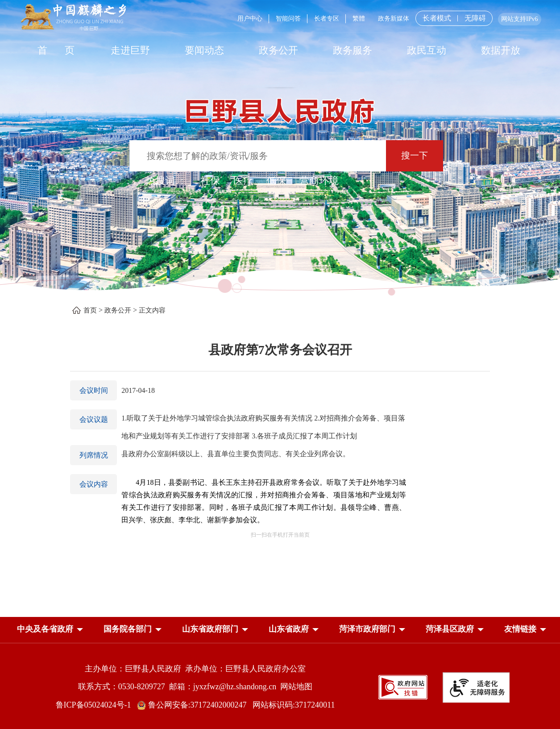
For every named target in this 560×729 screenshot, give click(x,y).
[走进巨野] (130, 50)
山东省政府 (289, 629)
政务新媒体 (394, 19)
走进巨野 (130, 50)
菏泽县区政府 (450, 629)
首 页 (56, 50)
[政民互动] (427, 50)
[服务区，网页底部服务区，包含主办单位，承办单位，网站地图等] (280, 680)
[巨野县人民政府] (280, 106)
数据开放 (501, 50)
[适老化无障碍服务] (476, 687)
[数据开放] (501, 50)
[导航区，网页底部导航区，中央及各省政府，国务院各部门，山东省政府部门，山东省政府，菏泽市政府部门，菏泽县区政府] (280, 630)
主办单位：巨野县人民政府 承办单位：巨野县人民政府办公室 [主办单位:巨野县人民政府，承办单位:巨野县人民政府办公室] (195, 669)
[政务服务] (353, 50)
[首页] (56, 50)
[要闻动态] (204, 50)
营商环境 (319, 181)
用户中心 (250, 19)
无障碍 (475, 18)
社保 (210, 181)
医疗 (243, 181)
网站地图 (296, 687)
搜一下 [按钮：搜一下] (415, 155)
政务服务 (353, 50)
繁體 (359, 19)
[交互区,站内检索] (280, 157)
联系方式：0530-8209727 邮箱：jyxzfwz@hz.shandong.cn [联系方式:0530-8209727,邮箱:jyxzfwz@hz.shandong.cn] (179, 687)
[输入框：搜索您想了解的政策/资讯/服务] (258, 156)
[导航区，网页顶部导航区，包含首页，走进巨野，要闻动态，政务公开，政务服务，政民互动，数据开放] (280, 50)
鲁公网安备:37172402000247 (195, 705)
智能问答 (288, 19)
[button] (45, 631)
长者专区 (327, 19)
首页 (90, 310)
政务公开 (278, 50)
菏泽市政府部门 (367, 629)
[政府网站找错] (403, 686)
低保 (276, 181)
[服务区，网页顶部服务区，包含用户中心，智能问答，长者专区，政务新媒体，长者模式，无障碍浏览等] (386, 18)
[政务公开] (278, 50)
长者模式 (437, 18)
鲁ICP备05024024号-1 (95, 705)
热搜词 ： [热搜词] (166, 181)
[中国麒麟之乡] (73, 18)
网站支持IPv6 (519, 19)
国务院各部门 (128, 629)
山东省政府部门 (210, 629)
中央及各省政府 (45, 629)
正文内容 (152, 310)
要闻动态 (204, 50)
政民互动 (427, 50)
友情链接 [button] (520, 629)
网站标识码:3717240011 (294, 705)
